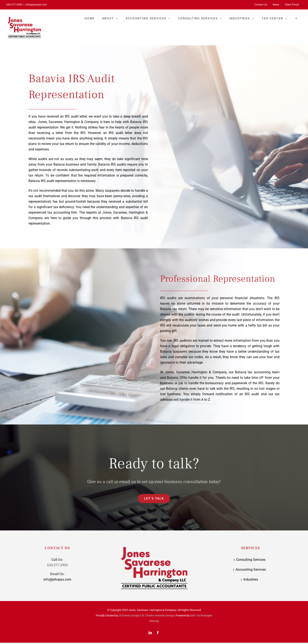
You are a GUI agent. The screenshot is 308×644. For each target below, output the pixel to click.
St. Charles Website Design (158, 615)
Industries (251, 579)
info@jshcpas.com (36, 5)
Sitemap (154, 621)
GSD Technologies (201, 615)
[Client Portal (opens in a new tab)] (292, 5)
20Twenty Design (129, 615)
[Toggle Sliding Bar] (296, 18)
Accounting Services (251, 570)
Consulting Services (251, 560)
